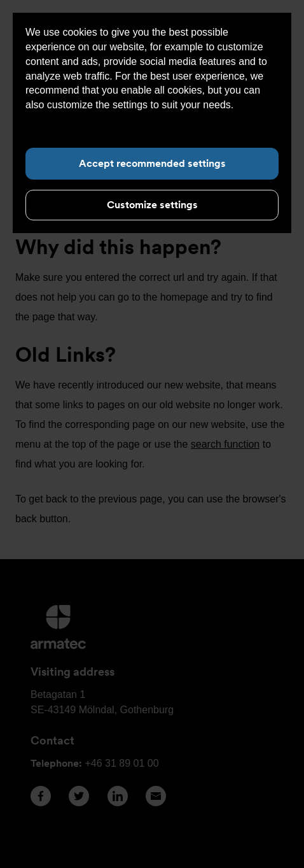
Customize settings (152, 205)
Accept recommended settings (152, 163)
